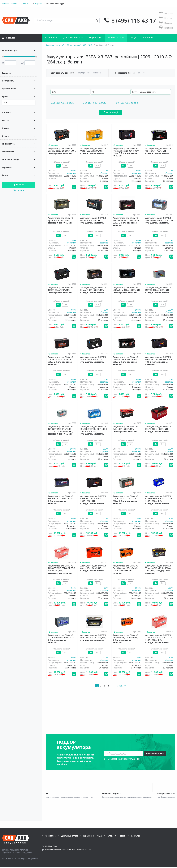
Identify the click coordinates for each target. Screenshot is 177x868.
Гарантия (88, 837)
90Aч (139, 171)
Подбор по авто (116, 38)
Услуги (134, 38)
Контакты (148, 38)
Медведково (167, 18)
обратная (72, 173)
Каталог (9, 38)
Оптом (110, 837)
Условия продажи (10, 851)
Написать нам (151, 847)
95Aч (74, 588)
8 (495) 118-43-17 (134, 21)
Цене (72, 73)
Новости (122, 837)
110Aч (138, 518)
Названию (96, 73)
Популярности (83, 73)
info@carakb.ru (158, 843)
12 (134, 73)
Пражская (166, 23)
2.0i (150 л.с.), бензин (127, 103)
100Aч (73, 171)
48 (144, 73)
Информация (95, 38)
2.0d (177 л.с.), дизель (95, 103)
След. (121, 686)
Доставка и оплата (73, 38)
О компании (51, 38)
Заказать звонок (9, 4)
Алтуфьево (167, 13)
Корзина (39, 4)
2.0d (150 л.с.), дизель (62, 103)
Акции (99, 837)
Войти (26, 4)
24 (139, 73)
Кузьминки (166, 28)
